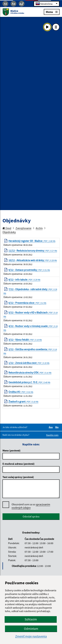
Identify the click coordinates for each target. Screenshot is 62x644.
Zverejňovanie (23, 228)
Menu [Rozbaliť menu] (52, 12)
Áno (51, 427)
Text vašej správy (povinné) (18, 477)
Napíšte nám (52, 435)
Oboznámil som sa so (31, 506)
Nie (57, 427)
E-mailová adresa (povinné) (19, 464)
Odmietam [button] (31, 629)
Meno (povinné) (11, 450)
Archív (39, 228)
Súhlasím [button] (31, 619)
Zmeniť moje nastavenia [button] (31, 636)
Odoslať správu (31, 516)
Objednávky (9, 232)
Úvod (7, 228)
